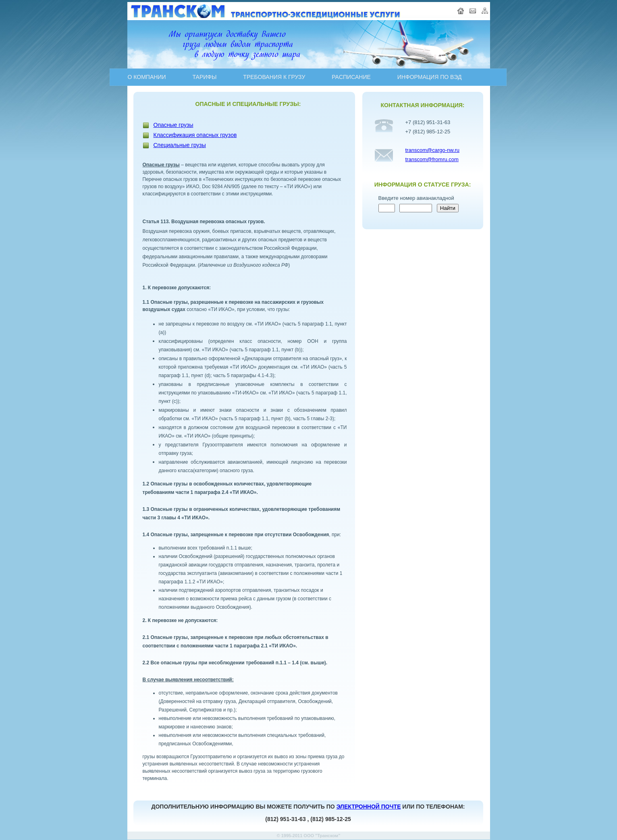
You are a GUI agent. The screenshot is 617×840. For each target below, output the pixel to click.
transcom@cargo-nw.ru (433, 150)
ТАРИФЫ (204, 77)
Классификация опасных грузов (195, 135)
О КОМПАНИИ (147, 77)
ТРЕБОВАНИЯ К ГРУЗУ (274, 77)
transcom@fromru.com (432, 159)
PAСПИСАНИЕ (351, 77)
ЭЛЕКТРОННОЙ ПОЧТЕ (369, 807)
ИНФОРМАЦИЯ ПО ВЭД (430, 77)
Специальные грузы (180, 145)
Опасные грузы (173, 125)
